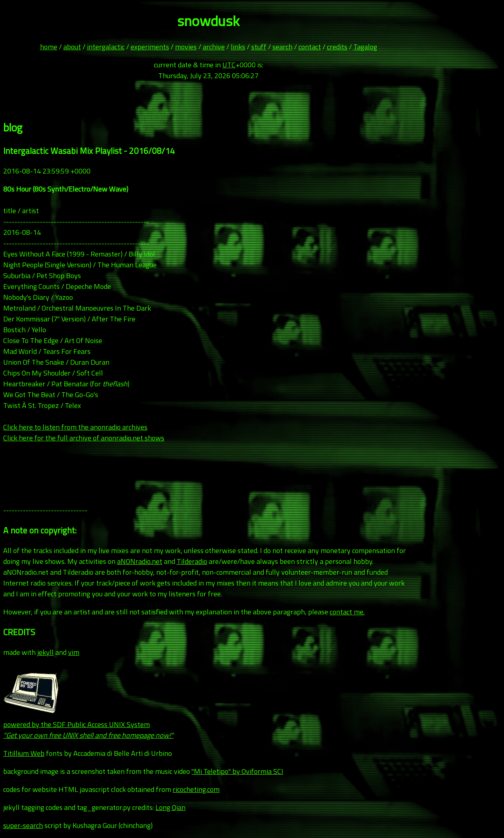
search (282, 47)
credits (337, 47)
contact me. (347, 612)
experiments (150, 47)
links (238, 47)
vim (74, 652)
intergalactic (106, 47)
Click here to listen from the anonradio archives (75, 427)
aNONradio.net (140, 561)
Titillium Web (24, 753)
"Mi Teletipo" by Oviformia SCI (237, 771)
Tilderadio (192, 561)
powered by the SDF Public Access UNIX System (88, 724)
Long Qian (170, 807)
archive (214, 47)
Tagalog (365, 47)
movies (186, 47)
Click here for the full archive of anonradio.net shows (84, 438)
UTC (229, 65)
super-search (23, 825)
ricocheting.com (196, 789)
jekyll (45, 652)
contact (310, 47)
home (49, 47)
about (72, 47)
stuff (259, 47)
